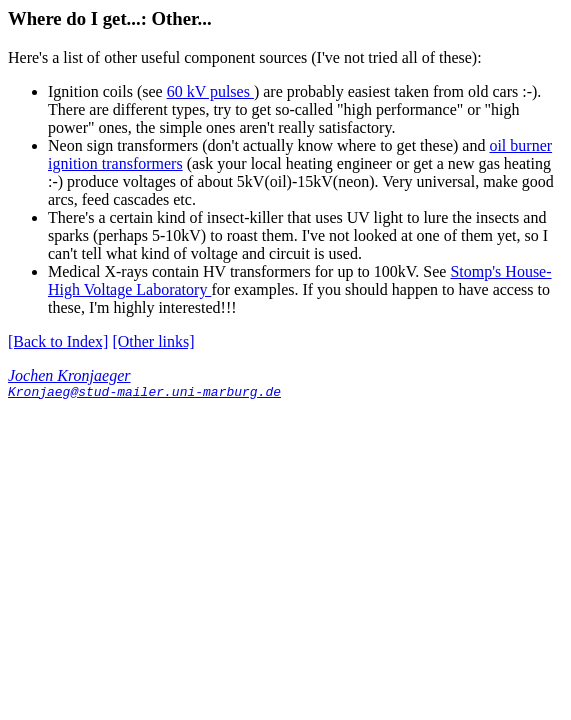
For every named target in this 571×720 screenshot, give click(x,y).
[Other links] (153, 341)
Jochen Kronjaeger (69, 375)
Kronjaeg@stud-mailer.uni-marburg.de (144, 394)
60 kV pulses (210, 91)
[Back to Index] (58, 341)
